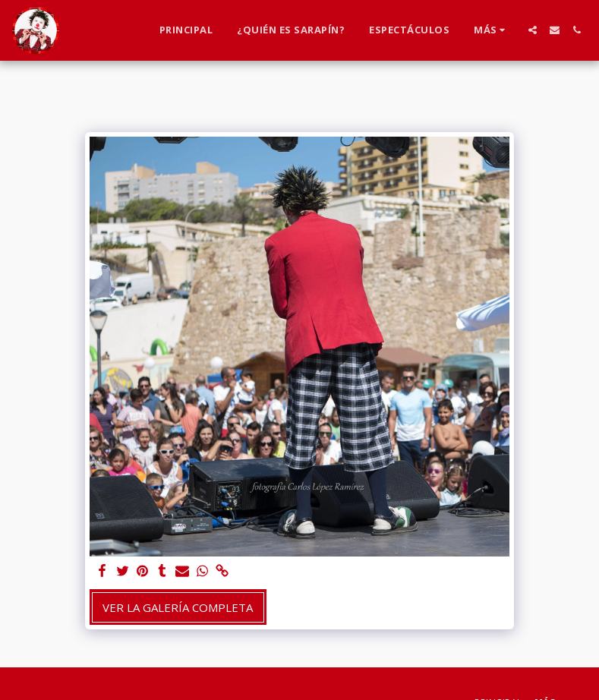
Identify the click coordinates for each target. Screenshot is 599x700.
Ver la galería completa (178, 607)
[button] (533, 30)
